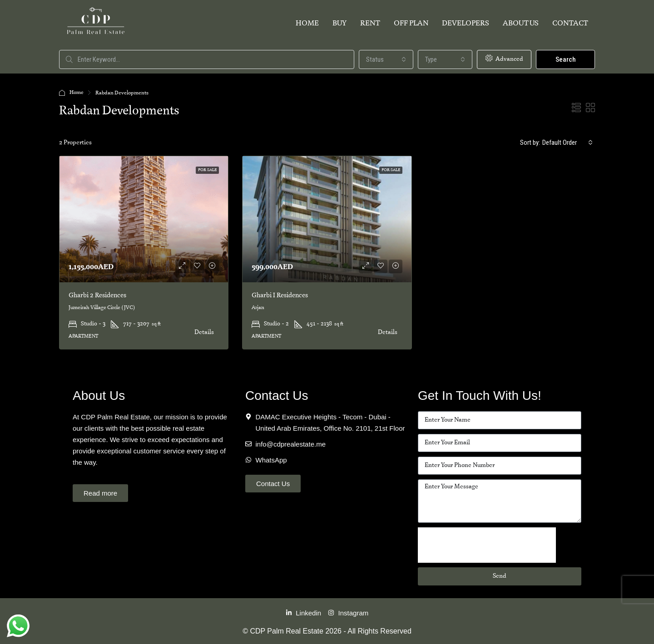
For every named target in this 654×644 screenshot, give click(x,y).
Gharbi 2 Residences (97, 295)
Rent (370, 24)
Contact (570, 24)
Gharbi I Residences (280, 295)
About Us (521, 24)
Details (204, 332)
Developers (466, 24)
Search (566, 59)
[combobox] (386, 59)
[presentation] (487, 545)
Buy (339, 24)
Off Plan (411, 24)
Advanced (504, 59)
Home (307, 24)
